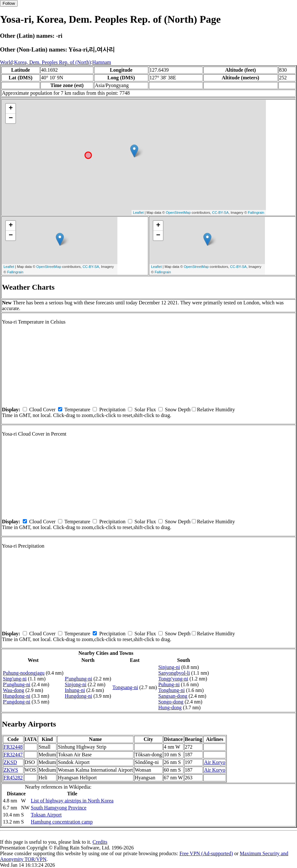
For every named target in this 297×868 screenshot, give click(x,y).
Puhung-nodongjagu (24, 673)
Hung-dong (170, 707)
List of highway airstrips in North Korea (72, 801)
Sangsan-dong (173, 696)
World (6, 62)
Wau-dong (13, 690)
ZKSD (10, 762)
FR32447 (13, 755)
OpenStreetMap (178, 213)
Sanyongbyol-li (174, 673)
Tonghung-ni (171, 690)
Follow (9, 3)
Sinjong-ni (76, 684)
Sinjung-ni (169, 667)
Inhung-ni (75, 690)
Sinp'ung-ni (15, 679)
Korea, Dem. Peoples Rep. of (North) (52, 62)
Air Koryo (215, 762)
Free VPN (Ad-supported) (206, 853)
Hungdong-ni (17, 696)
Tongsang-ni (125, 687)
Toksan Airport (46, 815)
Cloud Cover (42, 410)
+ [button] (11, 108)
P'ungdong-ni (17, 702)
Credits (100, 842)
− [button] (11, 118)
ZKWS (11, 770)
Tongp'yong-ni (173, 679)
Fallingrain (256, 213)
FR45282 (13, 778)
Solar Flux (145, 410)
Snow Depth (178, 410)
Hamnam (102, 62)
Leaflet (138, 213)
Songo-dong (171, 702)
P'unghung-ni (17, 684)
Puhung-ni (169, 684)
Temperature (77, 410)
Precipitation (112, 410)
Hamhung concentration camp (62, 822)
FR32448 (13, 747)
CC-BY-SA (220, 213)
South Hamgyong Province (59, 808)
